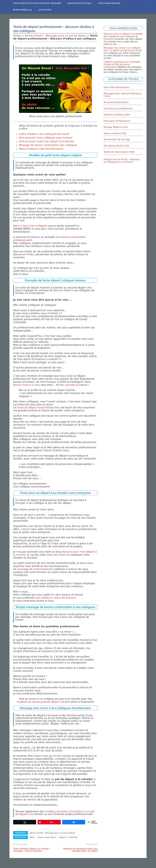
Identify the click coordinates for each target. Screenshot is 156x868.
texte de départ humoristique (36, 407)
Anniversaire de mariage (117, 140)
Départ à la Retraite (68, 837)
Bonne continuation (47, 837)
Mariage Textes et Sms (116, 127)
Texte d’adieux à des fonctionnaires (41, 149)
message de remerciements (35, 569)
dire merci (60, 555)
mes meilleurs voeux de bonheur (55, 598)
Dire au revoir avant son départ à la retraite (46, 141)
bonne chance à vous (26, 385)
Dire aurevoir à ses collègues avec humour (46, 138)
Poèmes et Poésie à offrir (117, 115)
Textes (17, 36)
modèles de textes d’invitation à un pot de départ (55, 813)
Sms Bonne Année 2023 (117, 146)
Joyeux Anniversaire (109, 3)
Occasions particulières (116, 102)
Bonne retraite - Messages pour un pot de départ (56, 36)
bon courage (67, 385)
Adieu (32, 837)
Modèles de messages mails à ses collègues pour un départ (80, 850)
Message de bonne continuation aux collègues (48, 145)
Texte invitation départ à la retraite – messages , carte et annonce (32, 850)
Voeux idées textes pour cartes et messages (37, 3)
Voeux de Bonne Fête (115, 133)
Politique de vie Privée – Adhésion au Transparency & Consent (122, 161)
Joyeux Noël (45, 10)
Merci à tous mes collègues (30, 226)
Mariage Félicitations (79, 3)
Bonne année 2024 (22, 10)
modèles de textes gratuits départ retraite (43, 702)
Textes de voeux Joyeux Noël (119, 152)
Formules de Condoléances (118, 109)
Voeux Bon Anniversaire (116, 87)
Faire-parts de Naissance (117, 121)
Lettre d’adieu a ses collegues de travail (44, 134)
